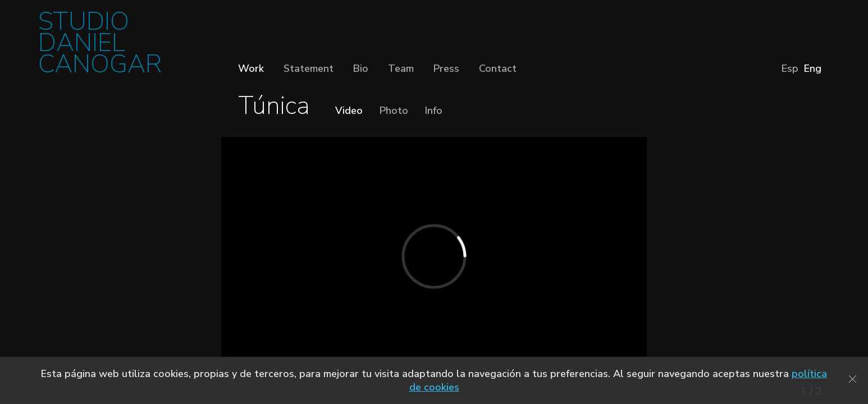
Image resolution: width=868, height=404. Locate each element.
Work (251, 68)
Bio (361, 68)
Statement (309, 68)
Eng (813, 68)
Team (401, 68)
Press (446, 68)
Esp (790, 68)
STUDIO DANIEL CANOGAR (100, 46)
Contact (498, 68)
